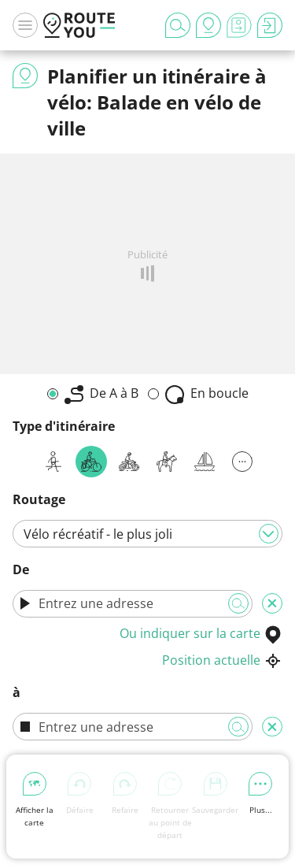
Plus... (260, 794)
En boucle (207, 394)
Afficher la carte (35, 800)
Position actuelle (222, 660)
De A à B (101, 394)
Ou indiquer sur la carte (201, 633)
